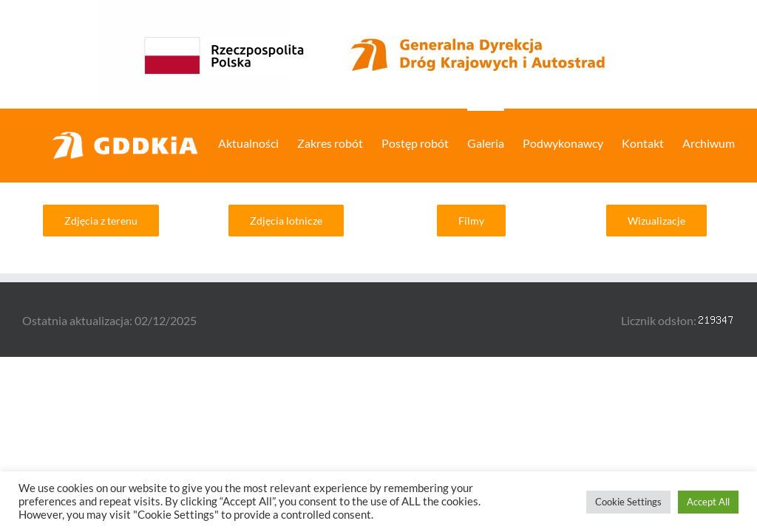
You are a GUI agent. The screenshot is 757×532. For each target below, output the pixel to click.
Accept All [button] (708, 502)
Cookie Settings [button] (628, 502)
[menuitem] (258, 142)
